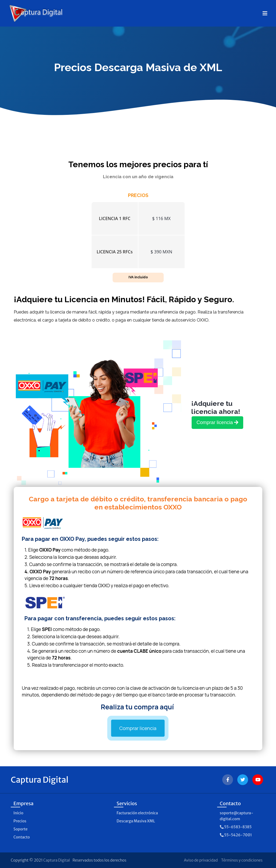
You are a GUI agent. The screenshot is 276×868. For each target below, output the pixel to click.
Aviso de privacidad (201, 860)
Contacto (22, 837)
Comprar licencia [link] (217, 422)
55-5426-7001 (236, 835)
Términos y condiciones (242, 860)
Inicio (18, 813)
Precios (20, 821)
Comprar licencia (138, 728)
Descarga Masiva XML (136, 821)
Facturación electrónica (137, 813)
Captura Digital (57, 860)
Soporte (21, 829)
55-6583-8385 (236, 827)
